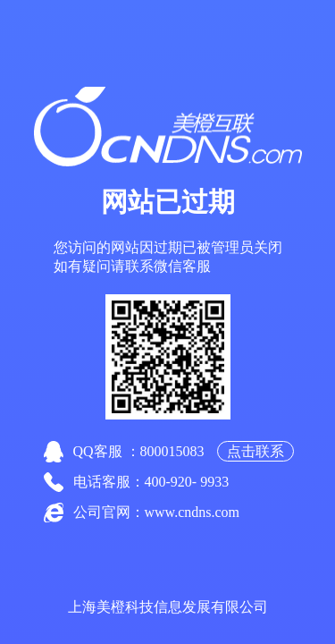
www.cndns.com (193, 512)
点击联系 (255, 451)
